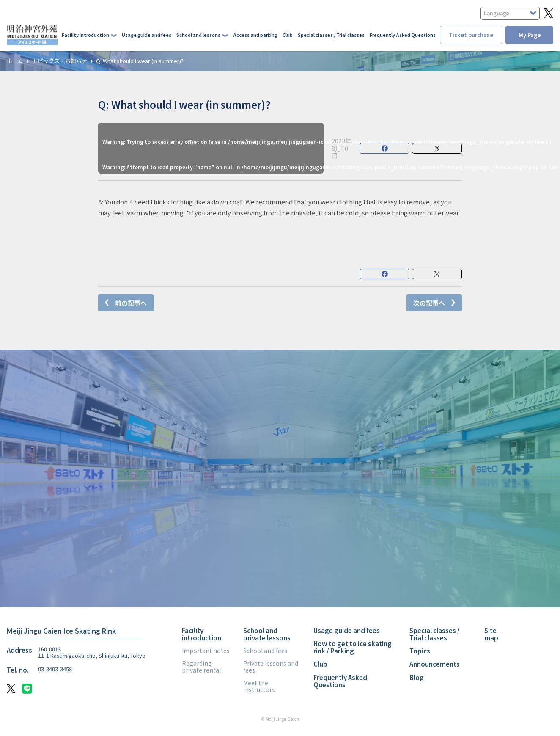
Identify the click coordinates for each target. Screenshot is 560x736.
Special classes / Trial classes (331, 35)
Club (288, 35)
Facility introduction (202, 634)
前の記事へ (131, 303)
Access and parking (255, 35)
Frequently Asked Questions (403, 35)
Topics (420, 651)
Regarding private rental (201, 667)
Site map (491, 634)
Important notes (206, 651)
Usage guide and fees (147, 35)
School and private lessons (267, 634)
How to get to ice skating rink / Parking (353, 647)
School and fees (265, 651)
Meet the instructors (259, 686)
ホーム (15, 61)
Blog (417, 677)
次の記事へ (429, 303)
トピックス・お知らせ (60, 61)
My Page (530, 35)
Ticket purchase (471, 35)
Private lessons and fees (271, 667)
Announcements (435, 664)
